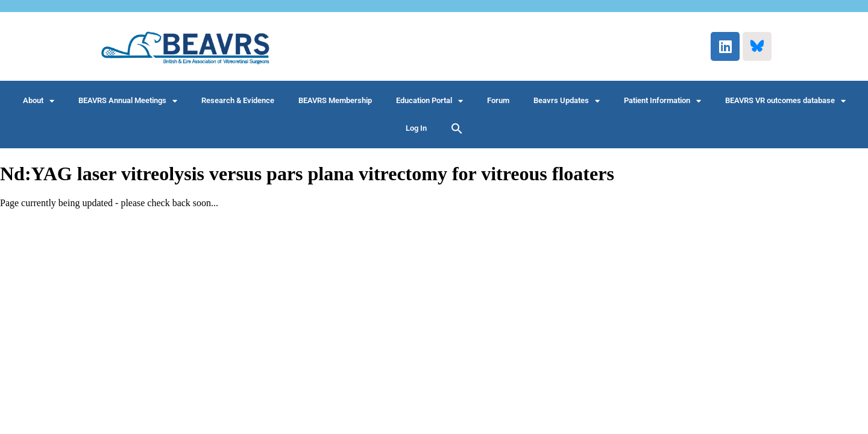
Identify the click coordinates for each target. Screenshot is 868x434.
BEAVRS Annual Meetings (128, 101)
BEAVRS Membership (335, 100)
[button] (457, 128)
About (39, 101)
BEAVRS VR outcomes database (785, 101)
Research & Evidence (238, 100)
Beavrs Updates (567, 101)
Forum (498, 100)
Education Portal (429, 101)
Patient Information (662, 101)
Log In (416, 128)
